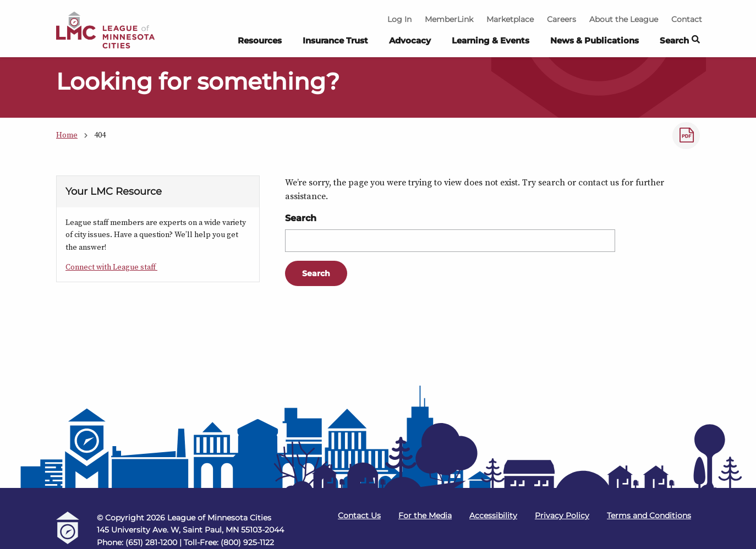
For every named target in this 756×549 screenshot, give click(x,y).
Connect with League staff (111, 267)
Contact (687, 19)
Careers (561, 19)
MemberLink (449, 19)
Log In (399, 19)
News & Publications (595, 40)
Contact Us (359, 515)
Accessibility (493, 515)
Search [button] (680, 41)
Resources (260, 40)
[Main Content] (378, 221)
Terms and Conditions (649, 515)
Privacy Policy (562, 515)
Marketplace (510, 19)
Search (301, 218)
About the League (624, 19)
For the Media (425, 515)
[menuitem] (260, 43)
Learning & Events (491, 40)
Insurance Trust (335, 40)
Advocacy (410, 40)
